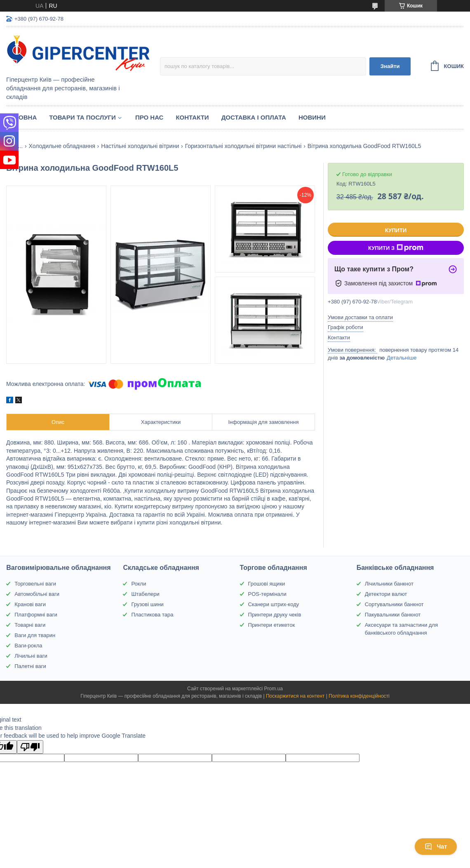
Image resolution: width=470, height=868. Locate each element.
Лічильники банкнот (389, 584)
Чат (436, 847)
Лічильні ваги (31, 656)
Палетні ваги (30, 666)
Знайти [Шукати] (390, 66)
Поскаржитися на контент (295, 696)
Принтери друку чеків (275, 615)
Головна (21, 117)
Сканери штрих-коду (274, 604)
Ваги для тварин (35, 635)
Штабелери (145, 594)
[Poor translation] (30, 747)
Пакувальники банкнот (393, 615)
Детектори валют (386, 594)
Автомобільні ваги (37, 594)
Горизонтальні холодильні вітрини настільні (243, 146)
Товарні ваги (30, 625)
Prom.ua (274, 689)
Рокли (139, 584)
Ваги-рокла (28, 646)
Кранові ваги (30, 604)
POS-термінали (267, 594)
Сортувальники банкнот (394, 604)
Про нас (149, 117)
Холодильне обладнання (62, 146)
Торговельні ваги (35, 584)
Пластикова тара (152, 615)
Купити (396, 230)
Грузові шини (147, 604)
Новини (312, 117)
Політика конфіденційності (359, 696)
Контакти (192, 117)
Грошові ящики (267, 584)
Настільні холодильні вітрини (140, 146)
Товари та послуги (82, 117)
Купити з (396, 248)
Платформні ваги (36, 615)
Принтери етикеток (272, 625)
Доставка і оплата (254, 117)
